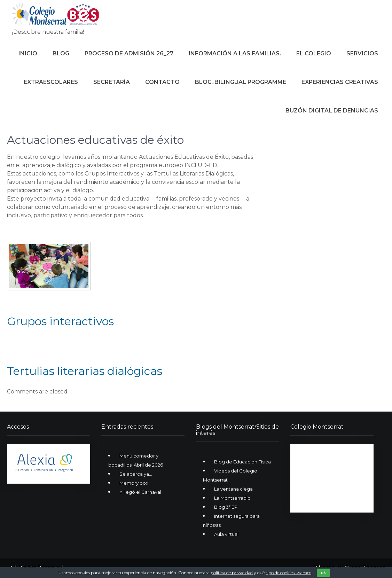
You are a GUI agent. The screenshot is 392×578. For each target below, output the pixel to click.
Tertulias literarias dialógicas (85, 371)
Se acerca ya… (136, 474)
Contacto (162, 82)
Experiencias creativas (340, 82)
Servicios (362, 53)
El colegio (314, 53)
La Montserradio (232, 498)
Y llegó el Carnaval (140, 492)
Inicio (28, 53)
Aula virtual (226, 534)
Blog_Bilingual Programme (241, 82)
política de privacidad (232, 573)
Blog (61, 53)
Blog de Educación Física (242, 462)
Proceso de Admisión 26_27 (129, 53)
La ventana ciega (233, 489)
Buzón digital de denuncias (332, 111)
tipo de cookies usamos (288, 573)
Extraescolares (51, 82)
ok (323, 573)
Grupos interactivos (60, 321)
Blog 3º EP (226, 507)
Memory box (134, 483)
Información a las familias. (235, 53)
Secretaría (112, 82)
